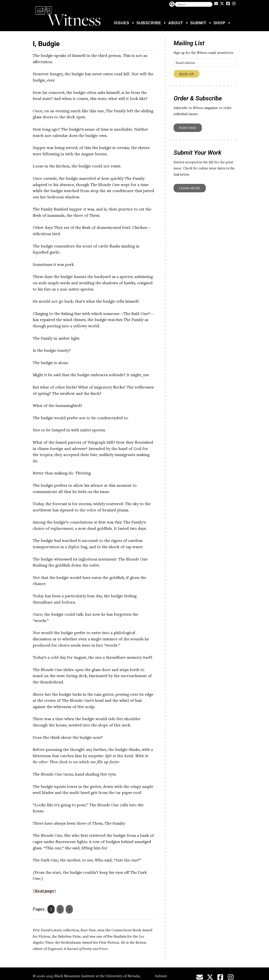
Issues (121, 23)
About (176, 23)
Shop (219, 23)
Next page (45, 891)
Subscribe (149, 23)
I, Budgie (50, 43)
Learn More (190, 188)
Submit (198, 23)
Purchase (188, 128)
